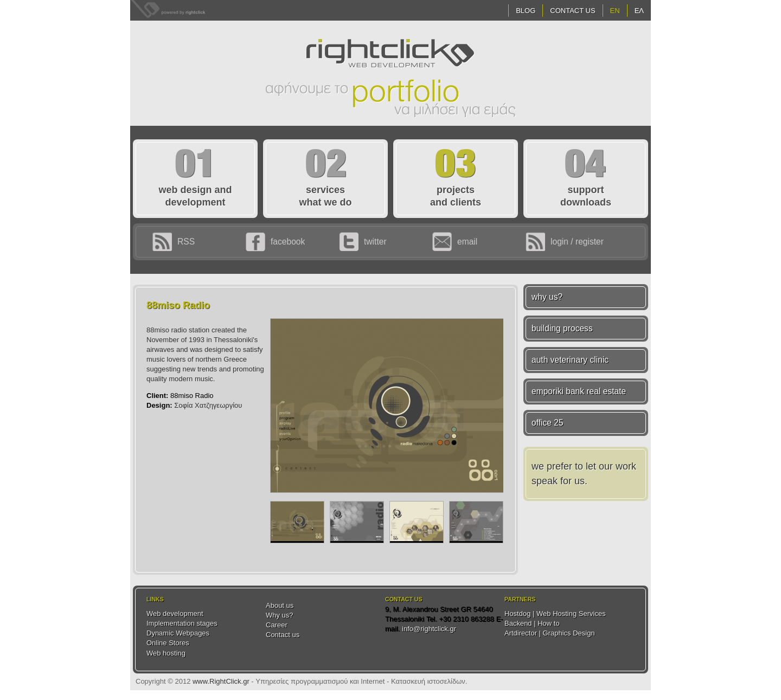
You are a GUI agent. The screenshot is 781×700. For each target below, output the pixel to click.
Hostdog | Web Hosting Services (555, 614)
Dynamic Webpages (178, 633)
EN (615, 11)
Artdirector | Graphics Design (550, 633)
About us (280, 605)
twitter (375, 242)
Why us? (280, 615)
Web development (175, 614)
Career (277, 625)
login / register (577, 242)
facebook (288, 242)
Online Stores (168, 643)
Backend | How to (532, 623)
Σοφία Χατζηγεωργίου (208, 405)
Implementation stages (182, 623)
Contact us (283, 635)
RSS (186, 242)
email (467, 242)
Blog (526, 11)
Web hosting (166, 653)
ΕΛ (639, 11)
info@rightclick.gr (429, 629)
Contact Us (572, 11)
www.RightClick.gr (221, 681)
